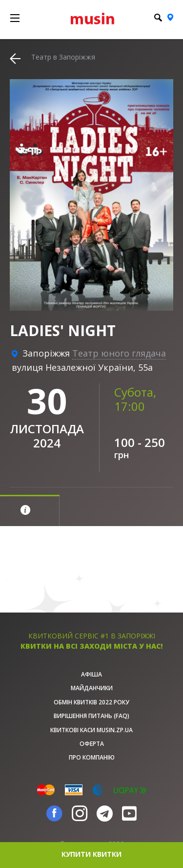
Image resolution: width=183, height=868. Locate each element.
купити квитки (91, 854)
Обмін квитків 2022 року (91, 702)
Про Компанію (92, 757)
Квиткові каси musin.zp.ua (91, 730)
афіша (91, 674)
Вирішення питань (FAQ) (91, 716)
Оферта (92, 744)
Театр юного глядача (119, 353)
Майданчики (92, 688)
